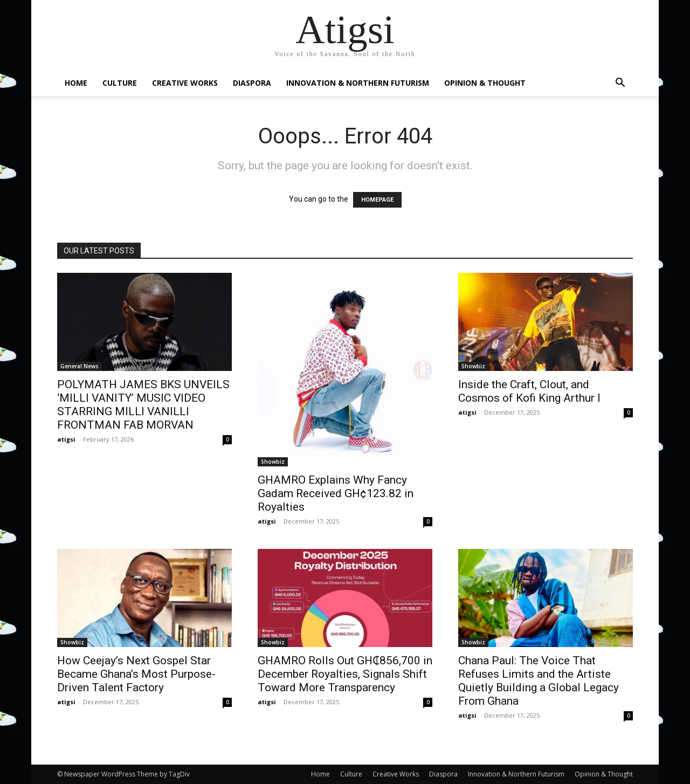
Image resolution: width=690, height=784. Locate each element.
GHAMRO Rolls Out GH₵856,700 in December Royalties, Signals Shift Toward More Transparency (345, 674)
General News (80, 366)
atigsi (66, 439)
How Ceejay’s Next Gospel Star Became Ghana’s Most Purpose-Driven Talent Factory (136, 674)
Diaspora (252, 83)
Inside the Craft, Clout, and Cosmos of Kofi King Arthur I (529, 391)
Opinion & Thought (485, 83)
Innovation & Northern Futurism (358, 83)
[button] (620, 84)
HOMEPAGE (377, 200)
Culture (120, 83)
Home (76, 83)
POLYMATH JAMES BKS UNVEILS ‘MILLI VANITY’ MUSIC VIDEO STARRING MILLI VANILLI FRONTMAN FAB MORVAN (143, 405)
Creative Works (185, 83)
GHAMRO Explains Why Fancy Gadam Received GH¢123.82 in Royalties (336, 493)
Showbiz (273, 462)
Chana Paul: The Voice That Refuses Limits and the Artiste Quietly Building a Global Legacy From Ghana (539, 681)
